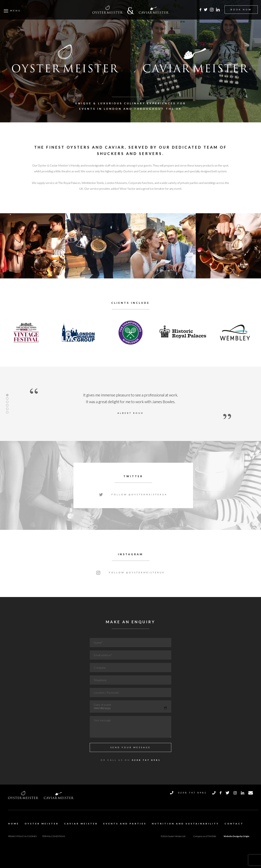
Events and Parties (125, 824)
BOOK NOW (241, 10)
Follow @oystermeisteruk (133, 494)
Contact (234, 824)
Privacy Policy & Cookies (22, 836)
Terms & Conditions (53, 836)
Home (14, 824)
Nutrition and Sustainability (186, 824)
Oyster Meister (42, 824)
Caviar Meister (81, 824)
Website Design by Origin (236, 836)
